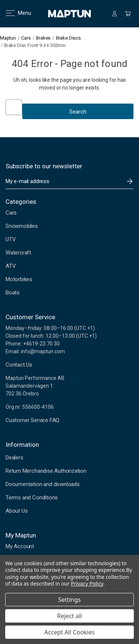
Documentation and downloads (43, 484)
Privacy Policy (87, 584)
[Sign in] (115, 14)
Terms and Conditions (32, 498)
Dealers (14, 458)
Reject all (69, 616)
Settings (69, 600)
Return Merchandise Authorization (46, 471)
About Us (16, 511)
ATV (11, 266)
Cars (11, 213)
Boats (13, 293)
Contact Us (19, 365)
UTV (11, 239)
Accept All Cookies (70, 632)
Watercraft (18, 253)
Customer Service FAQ (32, 420)
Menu (14, 13)
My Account (20, 546)
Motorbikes (19, 279)
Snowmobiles (22, 226)
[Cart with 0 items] (128, 14)
